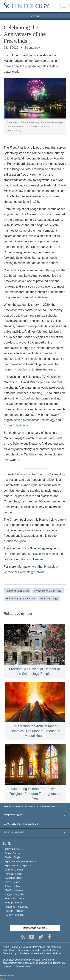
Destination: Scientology (39, 420)
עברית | (13, 882)
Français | (13, 874)
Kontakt (46, 953)
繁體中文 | (14, 849)
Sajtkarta (57, 953)
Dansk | (12, 853)
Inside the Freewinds (48, 438)
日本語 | (14, 890)
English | (13, 857)
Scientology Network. (32, 572)
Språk (7, 844)
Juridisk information (29, 953)
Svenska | (14, 915)
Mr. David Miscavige (42, 554)
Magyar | (14, 894)
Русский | (14, 911)
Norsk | (14, 903)
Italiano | (12, 886)
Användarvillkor (51, 950)
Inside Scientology (16, 425)
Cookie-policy (10, 953)
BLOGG (35, 16)
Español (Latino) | (18, 866)
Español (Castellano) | (20, 862)
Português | (16, 907)
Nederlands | (14, 899)
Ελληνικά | (13, 878)
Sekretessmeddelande (29, 950)
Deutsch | (14, 870)
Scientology (32, 48)
